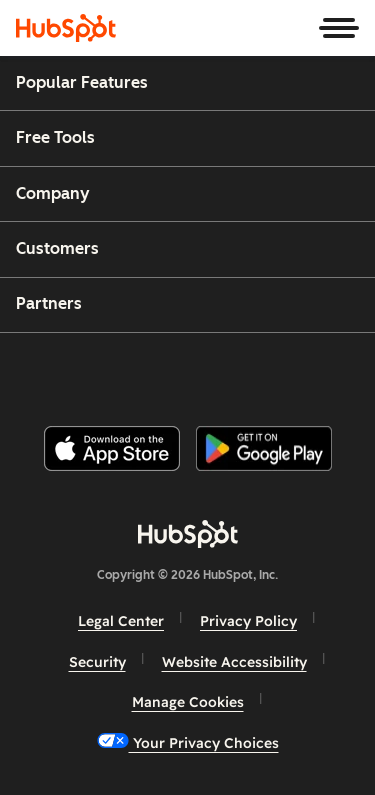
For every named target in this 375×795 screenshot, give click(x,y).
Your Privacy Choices (188, 742)
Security (97, 662)
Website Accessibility (234, 662)
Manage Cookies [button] (188, 702)
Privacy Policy (248, 621)
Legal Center (121, 621)
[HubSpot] (66, 28)
